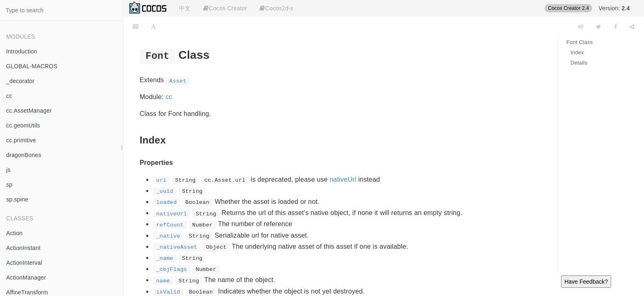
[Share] (632, 27)
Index (577, 52)
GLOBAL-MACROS (32, 66)
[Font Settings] (153, 27)
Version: (614, 8)
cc (9, 96)
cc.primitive (21, 140)
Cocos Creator (225, 8)
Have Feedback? (586, 282)
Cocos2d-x (276, 8)
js (8, 170)
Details (579, 63)
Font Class (580, 42)
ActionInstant (23, 248)
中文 (185, 8)
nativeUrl (343, 179)
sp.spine (17, 199)
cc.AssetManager (29, 111)
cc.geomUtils (23, 125)
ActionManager (26, 277)
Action (14, 233)
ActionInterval (24, 263)
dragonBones (24, 155)
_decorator (20, 81)
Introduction (22, 51)
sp (9, 185)
